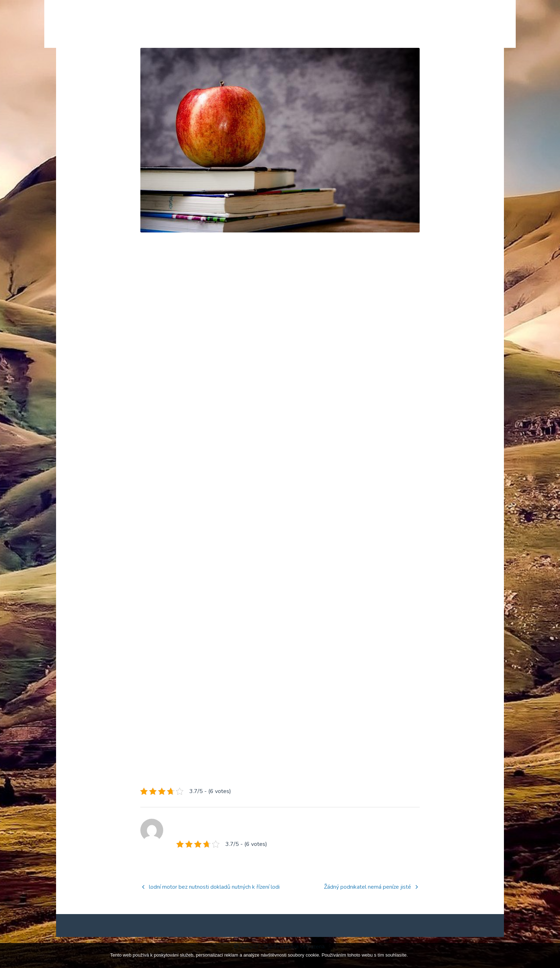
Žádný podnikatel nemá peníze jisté (367, 898)
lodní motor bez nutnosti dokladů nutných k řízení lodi (214, 898)
